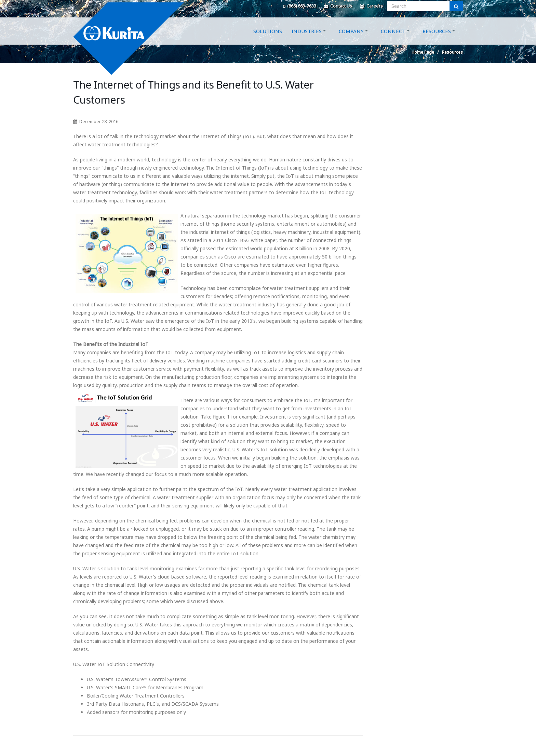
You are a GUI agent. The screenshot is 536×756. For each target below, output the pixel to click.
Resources (437, 39)
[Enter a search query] (418, 6)
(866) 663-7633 (300, 6)
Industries (307, 39)
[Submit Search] (456, 6)
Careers (371, 6)
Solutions (268, 39)
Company (351, 39)
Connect (393, 39)
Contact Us (338, 6)
